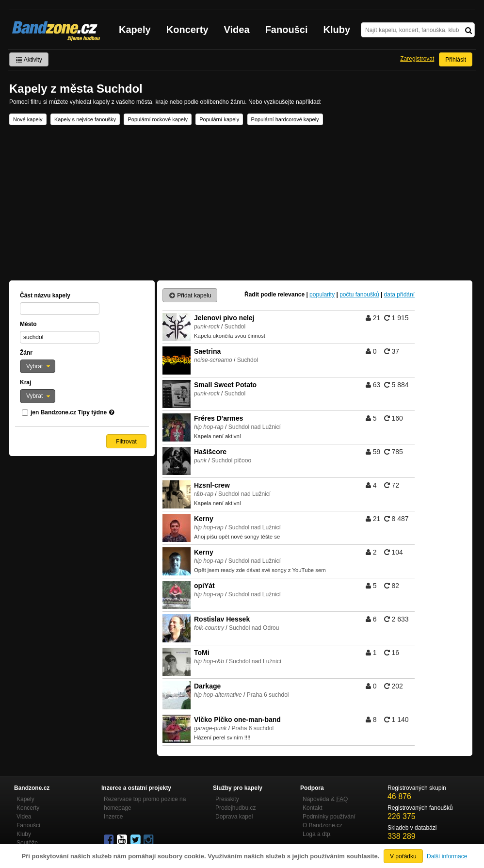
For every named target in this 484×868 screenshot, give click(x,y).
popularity (322, 295)
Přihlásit (456, 60)
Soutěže (27, 843)
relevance (291, 295)
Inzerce (113, 817)
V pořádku (403, 856)
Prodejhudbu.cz (235, 808)
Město (28, 324)
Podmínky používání (329, 817)
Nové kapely (28, 119)
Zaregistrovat (417, 59)
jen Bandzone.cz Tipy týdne (69, 412)
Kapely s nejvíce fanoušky (85, 119)
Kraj (25, 382)
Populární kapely (219, 119)
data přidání (399, 295)
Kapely (135, 30)
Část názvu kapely (45, 295)
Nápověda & (325, 799)
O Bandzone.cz (323, 825)
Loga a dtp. (317, 834)
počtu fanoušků (359, 295)
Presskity (227, 799)
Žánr (26, 353)
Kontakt (313, 808)
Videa (237, 30)
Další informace (447, 856)
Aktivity (29, 60)
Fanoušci (287, 30)
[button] (38, 366)
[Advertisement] (242, 203)
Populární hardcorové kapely (285, 119)
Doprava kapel (234, 817)
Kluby (337, 30)
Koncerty (187, 30)
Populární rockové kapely (158, 119)
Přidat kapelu (190, 295)
